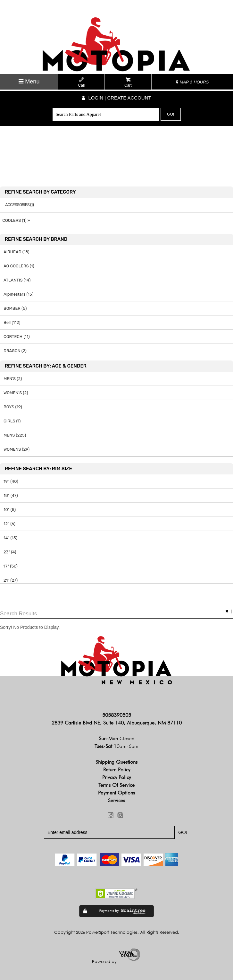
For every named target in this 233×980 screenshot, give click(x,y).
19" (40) (11, 481)
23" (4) (10, 552)
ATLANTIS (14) (17, 280)
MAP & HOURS (192, 82)
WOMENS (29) (17, 449)
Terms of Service (116, 785)
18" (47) (11, 495)
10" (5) (10, 510)
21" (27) (11, 580)
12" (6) (9, 524)
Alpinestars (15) (18, 294)
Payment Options (116, 793)
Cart (128, 82)
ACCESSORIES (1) (19, 205)
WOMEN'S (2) (16, 393)
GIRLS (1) (12, 421)
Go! (171, 114)
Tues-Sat (116, 746)
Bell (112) (12, 322)
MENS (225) (15, 435)
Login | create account (116, 98)
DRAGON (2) (15, 351)
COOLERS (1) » (15, 220)
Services (116, 801)
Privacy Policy (116, 778)
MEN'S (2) (13, 379)
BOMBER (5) (15, 308)
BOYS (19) (13, 407)
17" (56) (11, 566)
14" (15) (10, 538)
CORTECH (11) (17, 337)
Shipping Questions (116, 762)
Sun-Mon (117, 739)
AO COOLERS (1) (19, 266)
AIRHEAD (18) (17, 252)
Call (82, 82)
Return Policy (117, 770)
